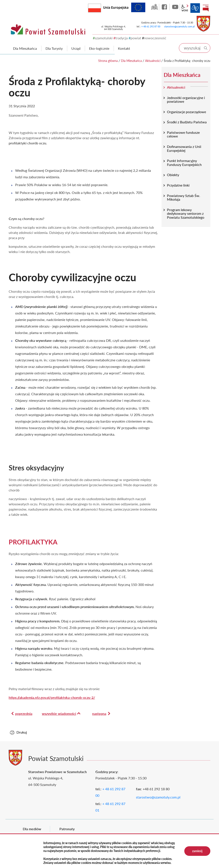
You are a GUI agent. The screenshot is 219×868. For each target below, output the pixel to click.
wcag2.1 (185, 8)
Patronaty (67, 829)
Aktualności (153, 61)
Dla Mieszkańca (131, 61)
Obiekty (173, 175)
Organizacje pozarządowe (186, 112)
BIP (206, 8)
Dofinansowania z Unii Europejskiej (184, 148)
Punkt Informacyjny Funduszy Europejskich (184, 163)
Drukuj (22, 732)
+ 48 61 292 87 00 (151, 26)
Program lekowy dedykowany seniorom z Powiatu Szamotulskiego (186, 213)
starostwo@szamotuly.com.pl (179, 26)
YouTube (175, 7)
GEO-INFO (154, 7)
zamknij (197, 851)
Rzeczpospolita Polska (101, 7)
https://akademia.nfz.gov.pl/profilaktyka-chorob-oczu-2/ (52, 697)
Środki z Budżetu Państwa (187, 122)
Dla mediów (32, 829)
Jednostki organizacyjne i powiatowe (186, 100)
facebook (165, 7)
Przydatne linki (178, 185)
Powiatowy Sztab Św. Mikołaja (184, 198)
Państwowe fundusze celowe (183, 134)
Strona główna (108, 61)
